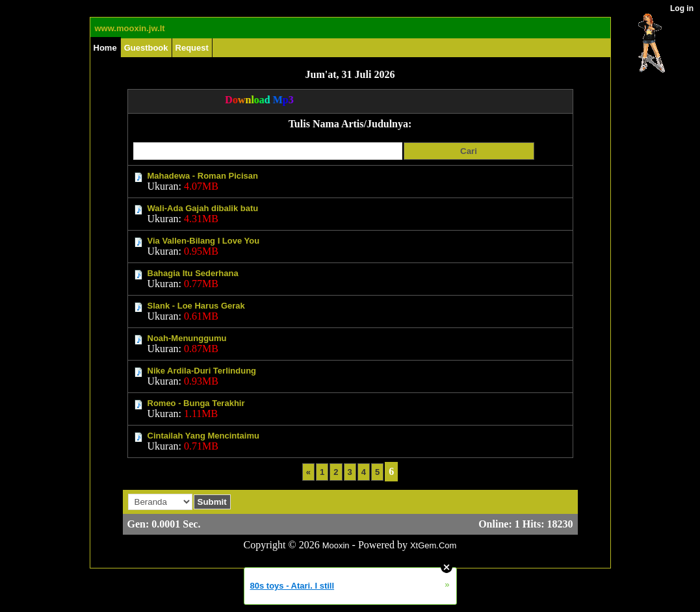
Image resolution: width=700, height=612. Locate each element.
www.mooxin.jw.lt (130, 28)
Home (105, 48)
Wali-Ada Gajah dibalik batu (203, 208)
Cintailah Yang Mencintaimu (203, 436)
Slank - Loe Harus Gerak (196, 306)
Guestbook (146, 48)
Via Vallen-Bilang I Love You (204, 241)
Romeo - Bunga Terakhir (196, 403)
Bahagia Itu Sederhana (193, 273)
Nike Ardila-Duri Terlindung (202, 371)
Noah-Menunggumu (187, 338)
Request (192, 48)
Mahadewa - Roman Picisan (203, 176)
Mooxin (336, 545)
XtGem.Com (434, 545)
